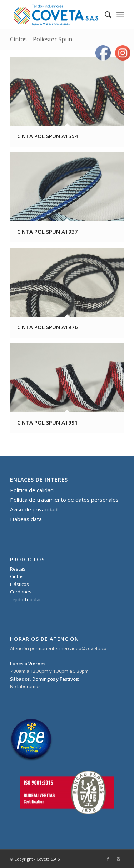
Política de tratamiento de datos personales (64, 500)
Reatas (18, 569)
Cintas (17, 576)
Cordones (21, 592)
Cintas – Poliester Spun (41, 39)
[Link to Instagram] (119, 859)
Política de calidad (32, 490)
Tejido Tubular (26, 599)
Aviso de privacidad (34, 509)
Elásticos (19, 584)
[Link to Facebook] (108, 859)
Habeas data (26, 519)
